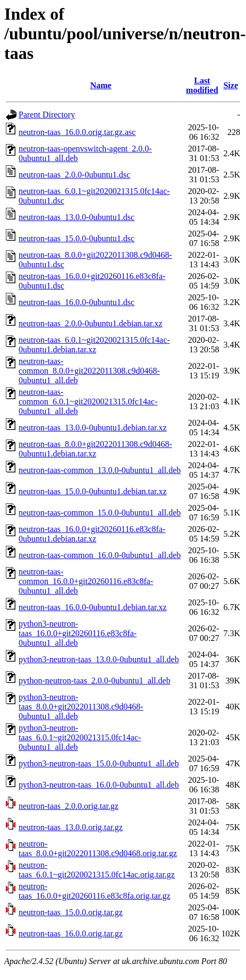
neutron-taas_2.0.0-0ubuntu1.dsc (74, 175)
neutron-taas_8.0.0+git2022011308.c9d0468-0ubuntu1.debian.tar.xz (95, 449)
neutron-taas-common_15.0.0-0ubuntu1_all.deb (100, 513)
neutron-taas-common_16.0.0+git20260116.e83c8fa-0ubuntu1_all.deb (86, 581)
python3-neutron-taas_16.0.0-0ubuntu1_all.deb (99, 785)
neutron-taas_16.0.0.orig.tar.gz (71, 933)
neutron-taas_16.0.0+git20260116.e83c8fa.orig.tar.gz (95, 891)
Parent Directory (47, 115)
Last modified (202, 85)
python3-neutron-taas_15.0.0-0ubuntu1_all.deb (99, 763)
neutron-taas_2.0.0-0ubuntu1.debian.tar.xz (91, 323)
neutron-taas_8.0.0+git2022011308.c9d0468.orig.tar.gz (98, 848)
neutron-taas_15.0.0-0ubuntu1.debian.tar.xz (93, 491)
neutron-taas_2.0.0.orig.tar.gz (69, 806)
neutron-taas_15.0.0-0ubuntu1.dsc (77, 238)
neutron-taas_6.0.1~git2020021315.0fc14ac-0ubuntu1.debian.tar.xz (94, 345)
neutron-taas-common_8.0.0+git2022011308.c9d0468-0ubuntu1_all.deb (89, 371)
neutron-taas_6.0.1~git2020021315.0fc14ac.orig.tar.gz (97, 870)
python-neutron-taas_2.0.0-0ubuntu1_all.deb (95, 681)
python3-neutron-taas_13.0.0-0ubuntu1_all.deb (99, 659)
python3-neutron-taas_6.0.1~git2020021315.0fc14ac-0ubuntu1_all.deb (80, 737)
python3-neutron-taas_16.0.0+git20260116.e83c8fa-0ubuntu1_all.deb (78, 633)
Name (101, 85)
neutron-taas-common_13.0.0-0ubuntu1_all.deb (100, 470)
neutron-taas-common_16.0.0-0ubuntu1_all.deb (100, 555)
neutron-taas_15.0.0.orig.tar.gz (71, 912)
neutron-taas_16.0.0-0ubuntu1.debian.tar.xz (93, 607)
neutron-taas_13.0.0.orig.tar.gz (71, 827)
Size (231, 85)
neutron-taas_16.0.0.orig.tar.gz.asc (77, 132)
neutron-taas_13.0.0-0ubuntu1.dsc (77, 217)
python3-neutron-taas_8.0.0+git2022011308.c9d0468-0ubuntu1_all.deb (81, 707)
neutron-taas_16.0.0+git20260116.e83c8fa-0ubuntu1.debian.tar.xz (92, 534)
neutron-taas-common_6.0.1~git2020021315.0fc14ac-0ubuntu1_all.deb (88, 402)
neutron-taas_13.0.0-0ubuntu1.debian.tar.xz (93, 428)
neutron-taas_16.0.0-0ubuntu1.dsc (77, 302)
